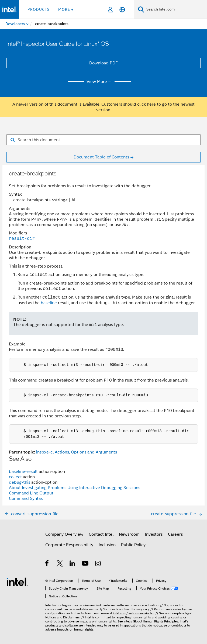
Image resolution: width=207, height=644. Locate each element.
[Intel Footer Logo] (17, 581)
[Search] (141, 9)
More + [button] (66, 9)
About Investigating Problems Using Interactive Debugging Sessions (75, 488)
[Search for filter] (103, 140)
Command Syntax (26, 498)
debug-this (20, 482)
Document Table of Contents (101, 157)
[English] (122, 10)
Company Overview (64, 534)
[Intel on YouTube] (86, 564)
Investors (154, 534)
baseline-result (23, 472)
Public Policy (133, 545)
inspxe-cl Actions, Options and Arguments (77, 452)
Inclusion (107, 545)
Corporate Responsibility (69, 545)
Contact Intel (101, 534)
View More (100, 82)
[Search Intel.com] (176, 9)
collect (15, 477)
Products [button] (39, 9)
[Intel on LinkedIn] (73, 564)
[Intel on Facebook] (47, 564)
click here (146, 104)
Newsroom (129, 534)
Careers (175, 534)
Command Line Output (31, 493)
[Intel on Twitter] (60, 564)
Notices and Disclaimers (63, 617)
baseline (49, 303)
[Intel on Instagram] (98, 564)
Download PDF (103, 63)
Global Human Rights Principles (156, 621)
